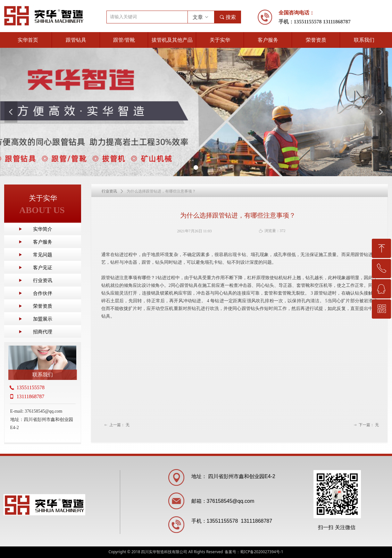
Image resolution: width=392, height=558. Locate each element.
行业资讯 (109, 191)
